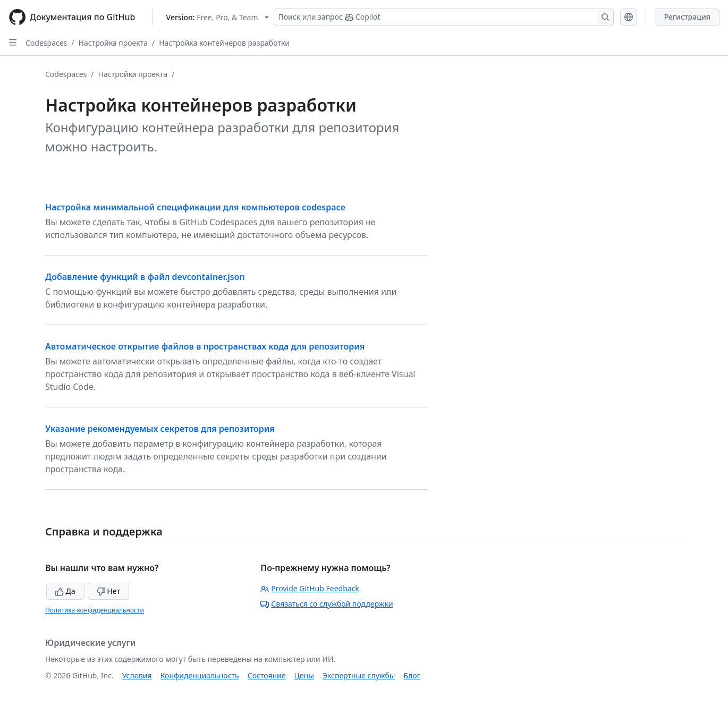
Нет (109, 591)
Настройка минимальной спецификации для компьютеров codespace (195, 207)
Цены (304, 675)
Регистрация (687, 17)
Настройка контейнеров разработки (224, 43)
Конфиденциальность (200, 675)
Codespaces (46, 43)
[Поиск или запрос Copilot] (444, 17)
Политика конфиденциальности (95, 610)
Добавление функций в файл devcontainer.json (145, 277)
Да (65, 591)
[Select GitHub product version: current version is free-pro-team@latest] (218, 17)
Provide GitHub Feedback (310, 588)
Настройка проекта (113, 43)
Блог (412, 675)
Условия (137, 675)
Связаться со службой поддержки (327, 604)
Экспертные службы (359, 675)
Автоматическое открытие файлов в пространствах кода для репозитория (205, 346)
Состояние (267, 675)
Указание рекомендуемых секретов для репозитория (160, 429)
